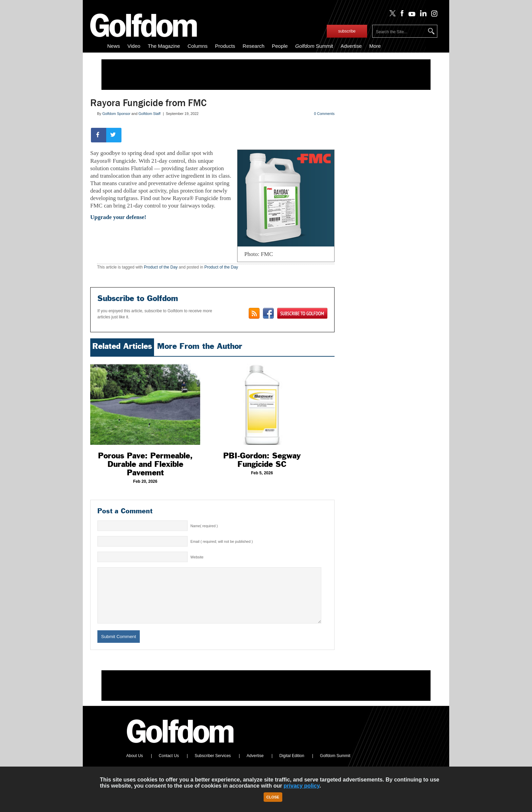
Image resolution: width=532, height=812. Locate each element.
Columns (198, 46)
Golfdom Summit (335, 766)
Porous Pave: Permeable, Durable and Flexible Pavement (145, 464)
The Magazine (164, 46)
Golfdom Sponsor (116, 114)
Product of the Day (161, 267)
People (280, 46)
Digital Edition (292, 766)
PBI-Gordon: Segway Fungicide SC (262, 460)
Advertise (351, 46)
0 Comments (324, 114)
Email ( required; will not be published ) (222, 541)
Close (273, 797)
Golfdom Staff (149, 114)
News (114, 46)
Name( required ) (204, 526)
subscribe (347, 31)
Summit (314, 46)
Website (197, 557)
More (375, 46)
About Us (135, 766)
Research (253, 46)
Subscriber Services (213, 766)
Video (134, 46)
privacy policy (302, 786)
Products (225, 46)
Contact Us (169, 766)
